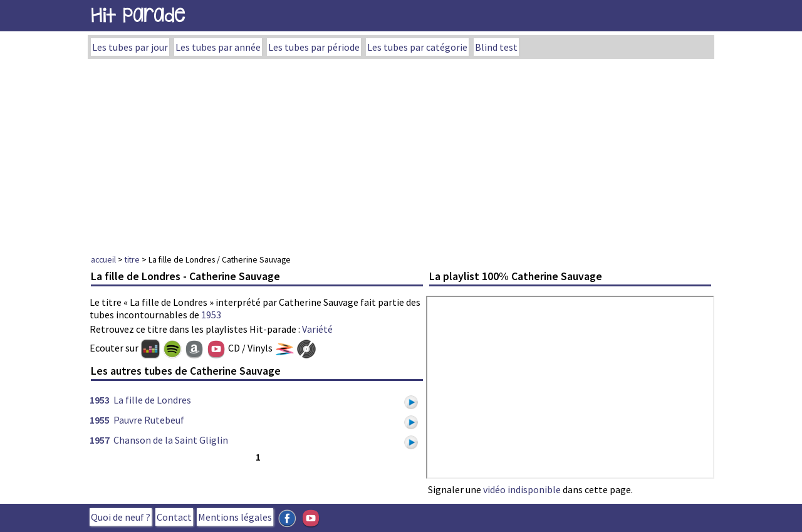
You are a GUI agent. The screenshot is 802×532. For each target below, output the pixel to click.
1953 (211, 315)
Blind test (496, 47)
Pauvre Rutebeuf (149, 420)
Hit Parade (138, 15)
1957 (100, 440)
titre (132, 259)
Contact (174, 517)
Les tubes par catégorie (417, 47)
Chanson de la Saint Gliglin (171, 440)
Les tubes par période (314, 47)
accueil (103, 259)
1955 (100, 420)
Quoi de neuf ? (121, 517)
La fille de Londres (152, 400)
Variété (317, 329)
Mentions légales (235, 517)
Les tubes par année (218, 47)
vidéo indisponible (522, 489)
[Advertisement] (401, 153)
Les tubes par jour (130, 47)
